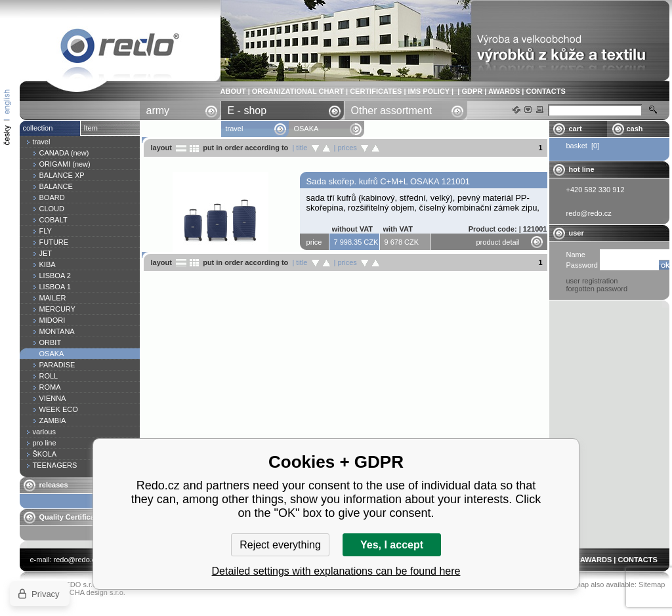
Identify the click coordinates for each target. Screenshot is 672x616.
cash (635, 129)
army (158, 111)
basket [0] (583, 146)
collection (38, 128)
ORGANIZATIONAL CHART (298, 91)
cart (576, 129)
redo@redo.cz (76, 560)
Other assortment (392, 111)
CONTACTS (545, 91)
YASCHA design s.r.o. (91, 592)
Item (91, 128)
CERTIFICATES (376, 91)
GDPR (472, 91)
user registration (592, 281)
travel (235, 129)
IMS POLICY (429, 91)
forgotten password (597, 289)
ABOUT (233, 91)
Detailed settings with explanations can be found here (336, 571)
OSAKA (120, 48)
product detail (498, 242)
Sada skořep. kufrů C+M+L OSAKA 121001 (388, 181)
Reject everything (280, 545)
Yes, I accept (392, 545)
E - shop (247, 111)
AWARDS (504, 91)
